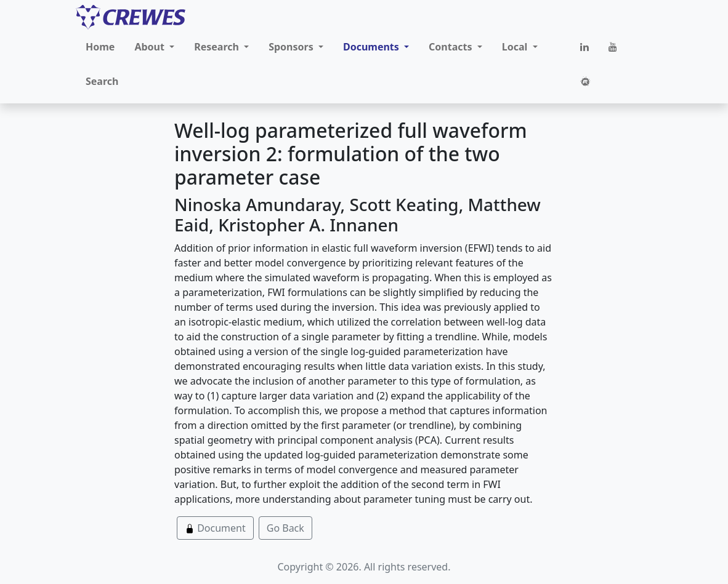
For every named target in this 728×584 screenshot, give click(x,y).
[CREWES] (131, 17)
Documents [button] (372, 47)
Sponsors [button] (292, 47)
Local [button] (516, 47)
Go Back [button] (285, 528)
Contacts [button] (452, 47)
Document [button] (215, 528)
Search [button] (102, 81)
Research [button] (218, 47)
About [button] (151, 47)
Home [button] (100, 47)
